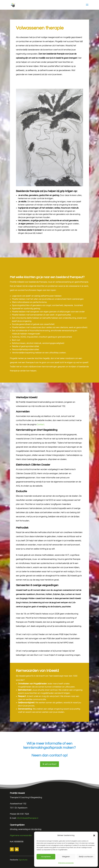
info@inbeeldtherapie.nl (27, 818)
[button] (94, 835)
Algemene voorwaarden (66, 863)
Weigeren (66, 857)
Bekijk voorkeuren (86, 857)
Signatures (23, 860)
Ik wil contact (49, 764)
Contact (40, 425)
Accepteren (46, 857)
